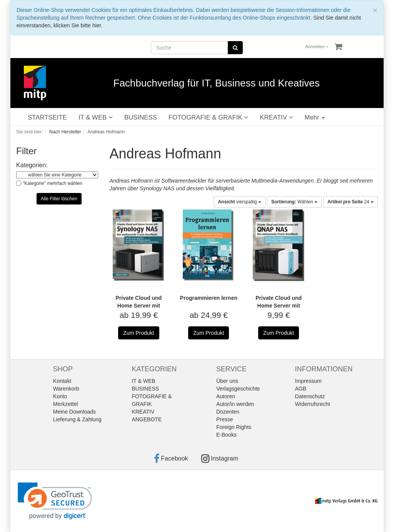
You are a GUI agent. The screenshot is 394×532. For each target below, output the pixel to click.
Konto (60, 396)
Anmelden (317, 47)
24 (351, 202)
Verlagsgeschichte (238, 389)
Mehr (315, 117)
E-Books (226, 435)
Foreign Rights (234, 427)
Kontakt (62, 381)
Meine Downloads (74, 412)
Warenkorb (66, 389)
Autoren (226, 396)
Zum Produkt (139, 333)
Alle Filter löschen (59, 199)
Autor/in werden (235, 404)
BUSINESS (141, 117)
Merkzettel (66, 404)
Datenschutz (310, 396)
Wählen (294, 202)
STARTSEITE (47, 117)
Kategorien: (32, 165)
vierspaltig (240, 202)
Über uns (227, 381)
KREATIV (276, 117)
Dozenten (228, 412)
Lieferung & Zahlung (77, 419)
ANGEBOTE (147, 419)
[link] (55, 501)
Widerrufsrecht (313, 404)
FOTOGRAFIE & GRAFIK (208, 117)
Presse (225, 419)
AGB (301, 389)
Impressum (308, 381)
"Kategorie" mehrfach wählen (53, 183)
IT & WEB (96, 117)
